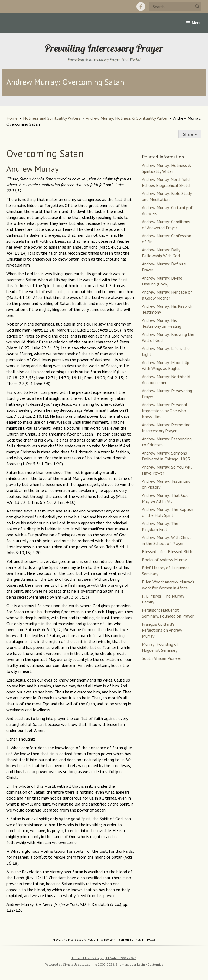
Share (190, 134)
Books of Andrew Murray (164, 560)
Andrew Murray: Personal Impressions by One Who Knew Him (165, 411)
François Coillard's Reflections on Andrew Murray (162, 630)
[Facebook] (141, 7)
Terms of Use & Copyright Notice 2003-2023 (104, 958)
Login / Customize (150, 964)
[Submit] (197, 7)
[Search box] (175, 7)
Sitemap (122, 964)
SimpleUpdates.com (78, 964)
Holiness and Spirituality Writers (52, 118)
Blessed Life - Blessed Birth (167, 551)
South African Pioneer (162, 658)
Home (12, 118)
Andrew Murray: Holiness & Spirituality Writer (127, 118)
